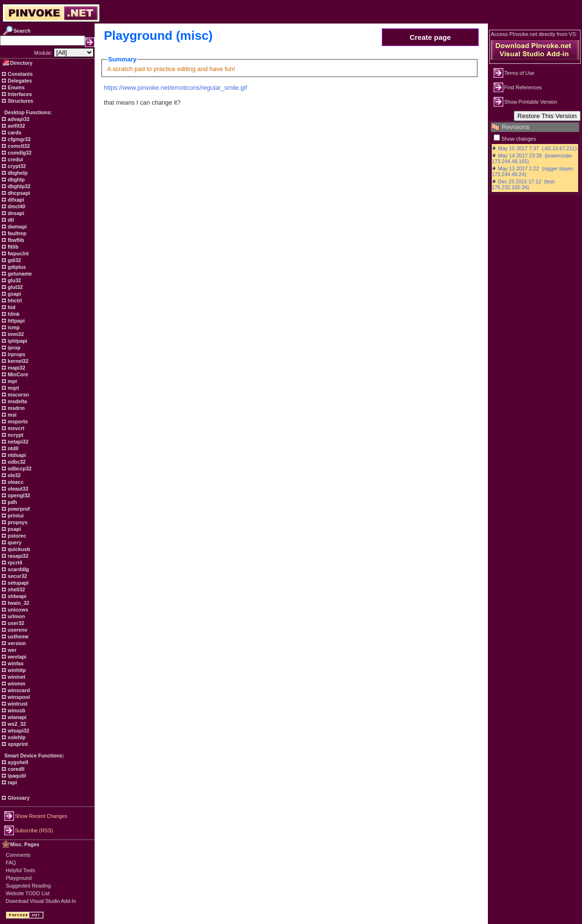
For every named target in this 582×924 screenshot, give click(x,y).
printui (15, 516)
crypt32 (16, 166)
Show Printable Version (531, 102)
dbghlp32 (18, 186)
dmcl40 (16, 206)
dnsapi (15, 213)
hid (11, 307)
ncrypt (15, 435)
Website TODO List (28, 893)
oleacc (15, 482)
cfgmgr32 (18, 139)
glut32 (14, 287)
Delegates (19, 81)
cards (14, 132)
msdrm (16, 408)
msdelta (17, 401)
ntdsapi (16, 455)
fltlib (12, 247)
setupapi (18, 583)
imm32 (15, 334)
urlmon (16, 616)
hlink (13, 314)
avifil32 (16, 126)
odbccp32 (19, 468)
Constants (19, 74)
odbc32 (16, 462)
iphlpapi (17, 341)
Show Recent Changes (41, 816)
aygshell (17, 762)
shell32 (16, 589)
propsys (17, 522)
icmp (13, 327)
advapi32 (18, 119)
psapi (14, 529)
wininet (16, 677)
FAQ (11, 863)
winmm (16, 684)
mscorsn (18, 395)
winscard (18, 690)
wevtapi (16, 657)
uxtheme (18, 636)
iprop (13, 348)
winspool (18, 697)
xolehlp (16, 737)
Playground (19, 878)
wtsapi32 (18, 731)
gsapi (14, 294)
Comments (18, 855)
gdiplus (16, 267)
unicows (17, 610)
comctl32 (18, 146)
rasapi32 (17, 556)
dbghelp (17, 173)
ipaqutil (16, 776)
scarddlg (18, 569)
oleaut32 (17, 489)
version (16, 643)
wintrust (17, 704)
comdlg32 (19, 153)
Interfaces (19, 94)
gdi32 (14, 260)
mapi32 (16, 368)
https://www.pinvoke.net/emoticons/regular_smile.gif (175, 88)
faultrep (16, 233)
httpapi (15, 321)
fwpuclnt (18, 253)
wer (11, 650)
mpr (12, 381)
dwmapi (17, 227)
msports (17, 421)
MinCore (17, 374)
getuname (19, 274)
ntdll (12, 448)
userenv (17, 630)
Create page (430, 37)
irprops (16, 354)
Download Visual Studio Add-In (41, 901)
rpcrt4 (14, 563)
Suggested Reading (28, 886)
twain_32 (18, 603)
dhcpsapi (18, 193)
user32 (15, 623)
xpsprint (17, 744)
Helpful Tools (20, 870)
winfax (15, 663)
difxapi (15, 200)
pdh (12, 502)
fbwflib (15, 240)
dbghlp (15, 180)
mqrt (13, 388)
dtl (10, 220)
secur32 (17, 576)
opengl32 (18, 495)
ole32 (13, 475)
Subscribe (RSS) (34, 830)
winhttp (16, 670)
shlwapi (16, 596)
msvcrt (15, 428)
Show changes (519, 139)
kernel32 (17, 361)
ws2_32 (16, 724)
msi (11, 415)
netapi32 (17, 442)
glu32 (14, 280)
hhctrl (14, 300)
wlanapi (16, 717)
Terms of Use (519, 73)
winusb (16, 710)
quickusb (18, 549)
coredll (15, 769)
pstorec (16, 536)
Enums (16, 87)
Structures (20, 101)
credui (15, 159)
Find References (523, 87)
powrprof (18, 509)
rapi (12, 782)
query (14, 542)
